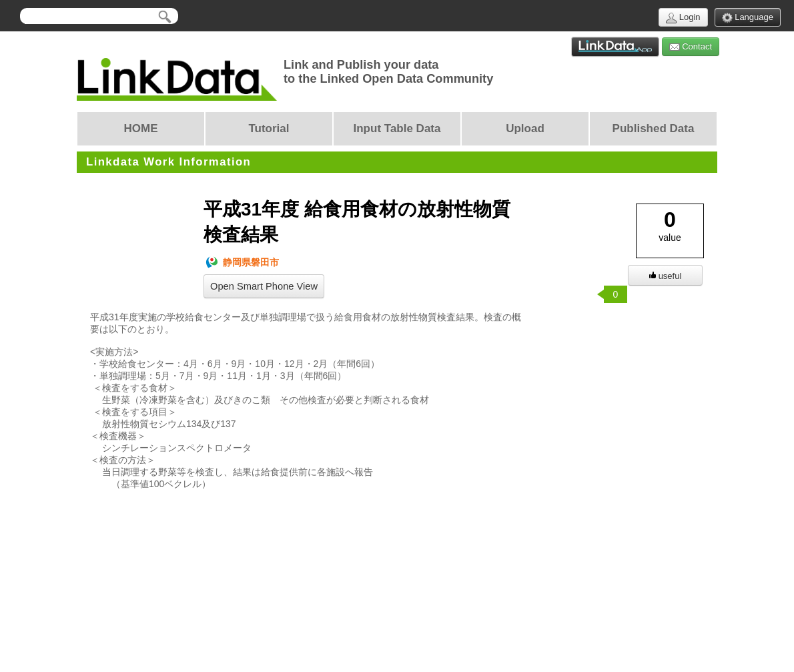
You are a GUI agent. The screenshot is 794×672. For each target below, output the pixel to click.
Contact (691, 47)
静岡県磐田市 (241, 263)
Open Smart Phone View (264, 286)
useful (666, 276)
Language (748, 18)
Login (683, 18)
